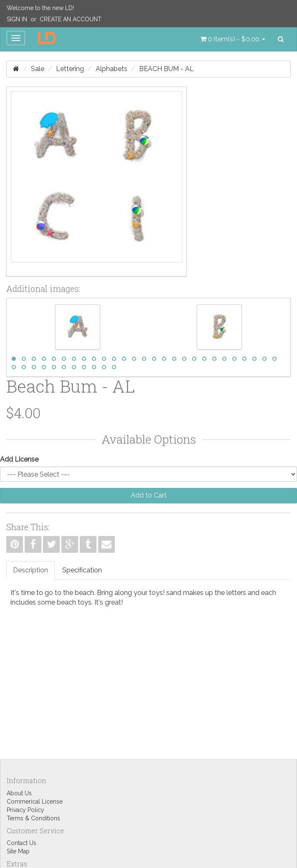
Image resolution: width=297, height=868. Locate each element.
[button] (233, 39)
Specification (82, 570)
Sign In (17, 19)
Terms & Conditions (33, 818)
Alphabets (112, 69)
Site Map (18, 851)
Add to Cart (149, 495)
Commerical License (35, 802)
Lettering (70, 69)
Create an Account (71, 19)
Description (30, 570)
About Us (19, 793)
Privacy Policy (25, 810)
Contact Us (22, 843)
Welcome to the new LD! (40, 8)
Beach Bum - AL (166, 69)
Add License (19, 459)
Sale (38, 69)
